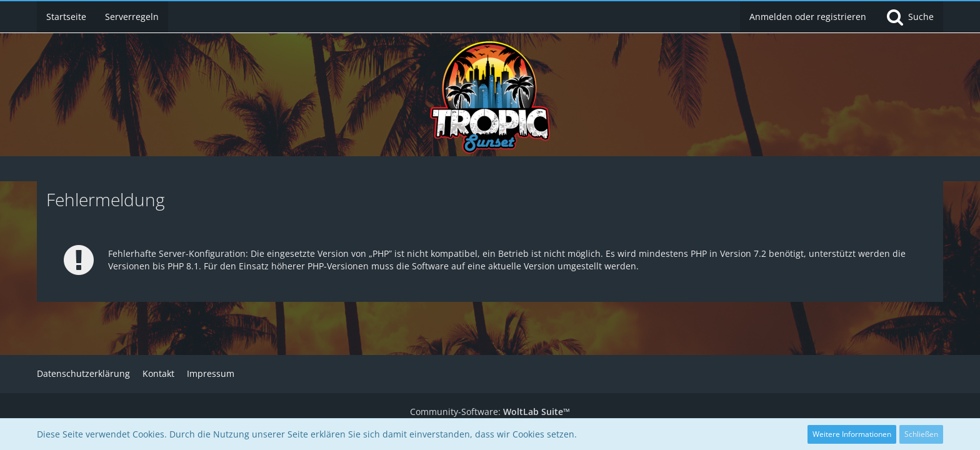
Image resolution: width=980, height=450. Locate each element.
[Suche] (909, 17)
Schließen (921, 434)
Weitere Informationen (852, 434)
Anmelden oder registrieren (808, 17)
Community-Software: (490, 412)
